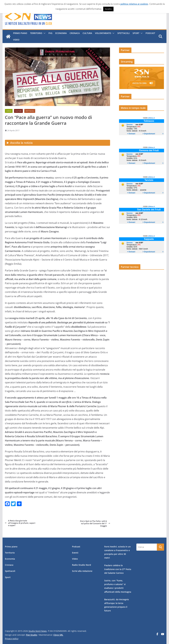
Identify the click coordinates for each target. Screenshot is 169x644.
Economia (61, 33)
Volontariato (103, 33)
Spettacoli (123, 33)
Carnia (9, 111)
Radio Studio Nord (82, 565)
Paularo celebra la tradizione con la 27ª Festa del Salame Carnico (118, 569)
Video (16, 40)
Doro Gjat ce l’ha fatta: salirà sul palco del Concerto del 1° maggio (95, 523)
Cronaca (75, 33)
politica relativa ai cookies (134, 4)
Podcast (150, 33)
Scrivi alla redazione (82, 571)
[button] (44, 33)
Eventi (75, 553)
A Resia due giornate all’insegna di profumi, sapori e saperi (20, 523)
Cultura (87, 33)
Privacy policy (12, 639)
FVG (50, 33)
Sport (136, 33)
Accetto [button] (108, 9)
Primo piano (20, 33)
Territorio (36, 33)
